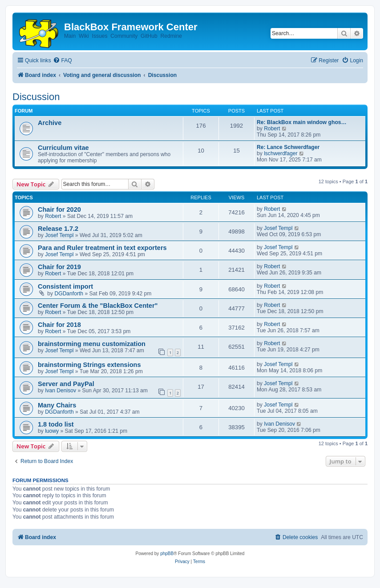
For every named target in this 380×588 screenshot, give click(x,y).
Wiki (84, 36)
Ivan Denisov (61, 391)
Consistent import (65, 286)
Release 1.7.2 (58, 229)
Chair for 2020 (59, 209)
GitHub (149, 36)
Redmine (171, 36)
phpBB (167, 554)
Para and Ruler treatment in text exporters (102, 248)
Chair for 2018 (59, 325)
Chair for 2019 (59, 267)
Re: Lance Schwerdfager (288, 147)
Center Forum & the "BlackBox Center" (98, 306)
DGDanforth (69, 294)
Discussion (36, 97)
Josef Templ (59, 235)
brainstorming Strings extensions (89, 365)
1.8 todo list (56, 424)
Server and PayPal (66, 384)
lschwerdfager (281, 153)
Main (70, 36)
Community (124, 36)
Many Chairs (57, 405)
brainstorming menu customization (92, 344)
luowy (52, 431)
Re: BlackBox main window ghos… (302, 122)
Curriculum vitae (63, 148)
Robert (272, 129)
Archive (50, 123)
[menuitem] (62, 61)
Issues (100, 36)
